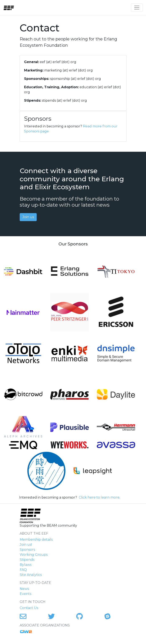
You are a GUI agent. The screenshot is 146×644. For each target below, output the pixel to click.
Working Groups (34, 555)
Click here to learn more (99, 497)
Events (25, 594)
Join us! (26, 545)
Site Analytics (31, 575)
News (24, 589)
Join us (28, 217)
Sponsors (27, 550)
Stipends (27, 560)
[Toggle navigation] (137, 8)
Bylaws (26, 565)
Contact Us (29, 608)
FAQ (23, 570)
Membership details (36, 540)
